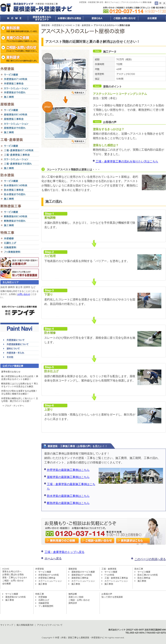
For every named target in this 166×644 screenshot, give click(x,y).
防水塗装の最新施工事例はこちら (68, 496)
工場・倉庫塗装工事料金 (116, 578)
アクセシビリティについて (50, 625)
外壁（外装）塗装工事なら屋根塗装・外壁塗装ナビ (80, 637)
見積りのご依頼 (76, 597)
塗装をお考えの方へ (12, 571)
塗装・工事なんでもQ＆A (15, 577)
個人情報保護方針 (25, 625)
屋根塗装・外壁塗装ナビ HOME (57, 25)
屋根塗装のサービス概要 (83, 572)
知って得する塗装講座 (112, 597)
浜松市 (4, 287)
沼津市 (27, 287)
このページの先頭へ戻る (150, 559)
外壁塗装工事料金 (47, 578)
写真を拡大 (78, 93)
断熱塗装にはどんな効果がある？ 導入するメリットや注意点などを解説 (20, 385)
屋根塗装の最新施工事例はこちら (68, 477)
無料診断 (73, 594)
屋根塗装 (73, 569)
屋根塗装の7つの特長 (82, 575)
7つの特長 (109, 575)
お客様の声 (107, 594)
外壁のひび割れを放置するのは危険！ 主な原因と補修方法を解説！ (19, 392)
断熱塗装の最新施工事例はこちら (68, 503)
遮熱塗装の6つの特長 (16, 597)
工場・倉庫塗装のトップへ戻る (65, 552)
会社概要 (7, 584)
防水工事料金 (144, 578)
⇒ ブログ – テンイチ (12, 406)
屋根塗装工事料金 (80, 578)
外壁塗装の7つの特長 (49, 575)
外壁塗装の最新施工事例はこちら (68, 470)
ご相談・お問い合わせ (13, 581)
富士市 (19, 287)
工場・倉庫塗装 (83, 25)
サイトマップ (7, 625)
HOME (6, 569)
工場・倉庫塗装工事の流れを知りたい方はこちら (127, 161)
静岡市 (11, 287)
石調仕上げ (44, 600)
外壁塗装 (40, 569)
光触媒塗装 (44, 603)
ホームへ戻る (53, 558)
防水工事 (139, 569)
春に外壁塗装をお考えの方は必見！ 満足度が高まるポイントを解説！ (20, 378)
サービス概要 (45, 572)
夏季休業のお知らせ (11, 372)
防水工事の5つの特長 (148, 575)
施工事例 (43, 584)
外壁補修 (43, 597)
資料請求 (73, 603)
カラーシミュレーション (50, 581)
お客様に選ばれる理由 (13, 574)
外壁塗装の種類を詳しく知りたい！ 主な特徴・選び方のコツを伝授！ (20, 400)
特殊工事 (40, 594)
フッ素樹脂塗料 (46, 606)
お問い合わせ (24, 294)
